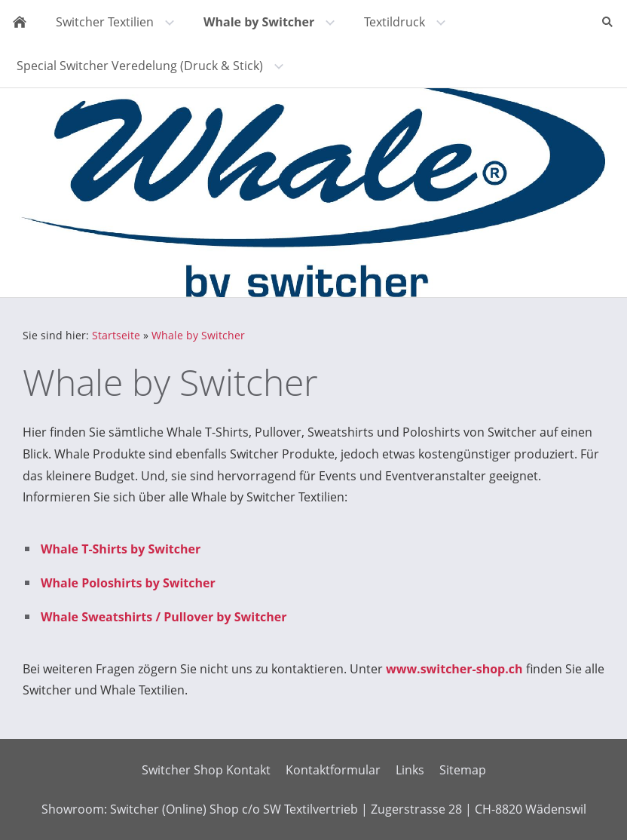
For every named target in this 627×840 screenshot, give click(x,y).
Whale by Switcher (198, 335)
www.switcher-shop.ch (454, 669)
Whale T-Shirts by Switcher (121, 549)
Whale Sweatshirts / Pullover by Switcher (164, 617)
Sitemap (463, 770)
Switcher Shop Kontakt (206, 770)
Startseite (116, 335)
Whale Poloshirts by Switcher (128, 583)
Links (410, 770)
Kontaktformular (333, 770)
